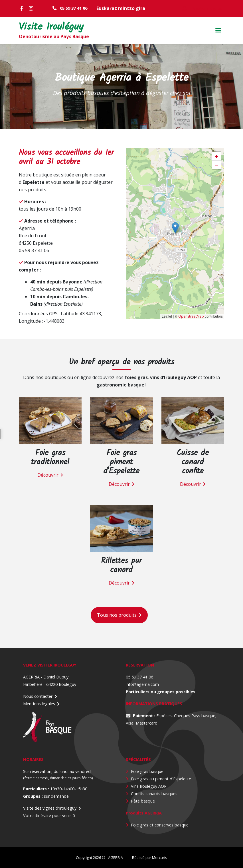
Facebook (23, 8)
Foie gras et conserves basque (160, 825)
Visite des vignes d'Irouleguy (50, 808)
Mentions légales (39, 704)
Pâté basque (143, 801)
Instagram (32, 8)
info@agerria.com (142, 684)
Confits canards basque (153, 794)
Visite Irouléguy (51, 27)
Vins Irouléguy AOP (149, 786)
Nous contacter (38, 696)
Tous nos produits (117, 615)
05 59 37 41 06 (74, 8)
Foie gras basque (147, 771)
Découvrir (48, 475)
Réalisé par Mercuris (150, 857)
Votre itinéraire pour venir (47, 815)
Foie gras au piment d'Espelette (161, 779)
